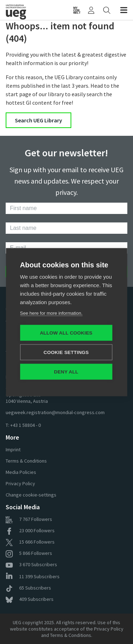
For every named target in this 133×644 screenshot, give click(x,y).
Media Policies (21, 472)
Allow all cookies (66, 333)
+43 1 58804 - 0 (26, 425)
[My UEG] (91, 10)
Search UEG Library (38, 120)
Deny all (66, 372)
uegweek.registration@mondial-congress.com (55, 412)
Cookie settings (66, 352)
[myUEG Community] (77, 10)
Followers (29, 519)
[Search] (107, 10)
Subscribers (31, 564)
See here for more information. (51, 313)
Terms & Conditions (26, 461)
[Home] (21, 10)
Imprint (13, 449)
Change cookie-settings (31, 495)
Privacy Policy (20, 483)
